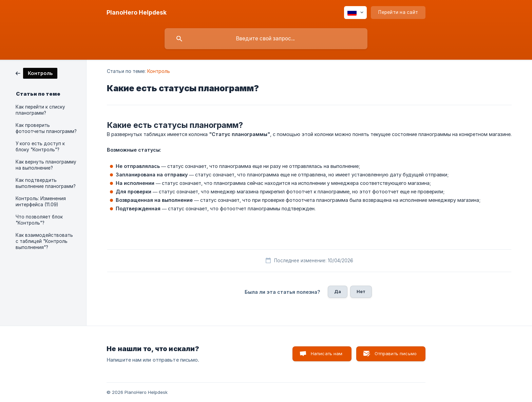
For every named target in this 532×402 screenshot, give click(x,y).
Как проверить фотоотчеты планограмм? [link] (46, 128)
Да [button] (338, 291)
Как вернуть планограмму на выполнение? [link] (46, 165)
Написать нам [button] (327, 353)
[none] (137, 13)
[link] (36, 73)
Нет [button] (361, 291)
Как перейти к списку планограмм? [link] (40, 110)
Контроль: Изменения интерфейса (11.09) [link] (41, 202)
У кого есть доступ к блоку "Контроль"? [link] (40, 147)
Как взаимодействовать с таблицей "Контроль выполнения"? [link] (44, 241)
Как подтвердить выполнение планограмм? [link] (46, 183)
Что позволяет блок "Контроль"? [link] (39, 220)
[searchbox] (266, 39)
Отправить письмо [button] (396, 353)
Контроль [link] (159, 71)
